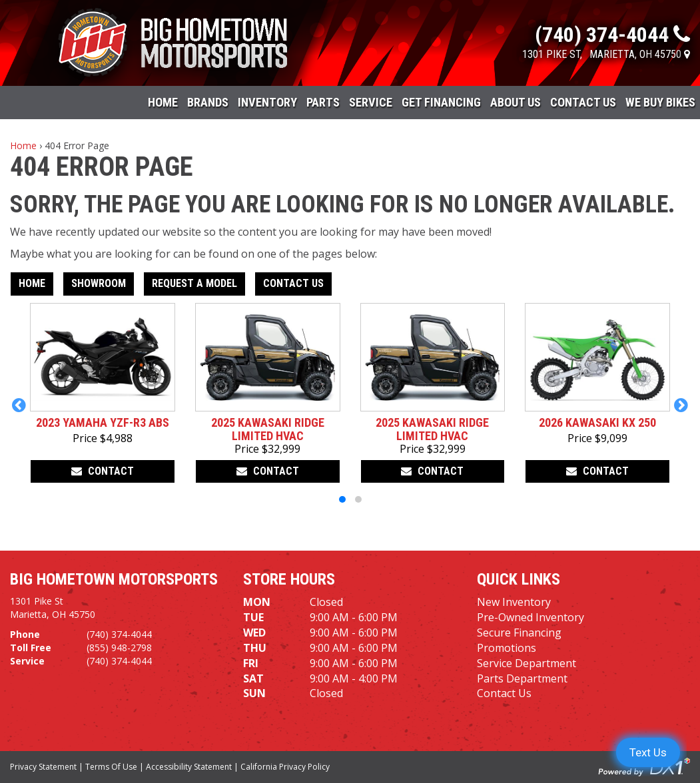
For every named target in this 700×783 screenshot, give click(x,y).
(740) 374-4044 (119, 634)
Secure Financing (519, 633)
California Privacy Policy (285, 767)
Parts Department (522, 678)
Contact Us (583, 102)
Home (163, 102)
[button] (19, 405)
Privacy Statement (43, 767)
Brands (208, 102)
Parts (323, 102)
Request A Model (194, 283)
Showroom (99, 283)
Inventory (267, 102)
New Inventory (514, 602)
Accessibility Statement (189, 767)
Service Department (526, 663)
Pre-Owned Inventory (530, 617)
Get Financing (441, 102)
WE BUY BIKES (660, 102)
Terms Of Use (111, 767)
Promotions (507, 648)
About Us (516, 102)
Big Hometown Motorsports (114, 579)
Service (371, 102)
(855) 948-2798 (119, 648)
